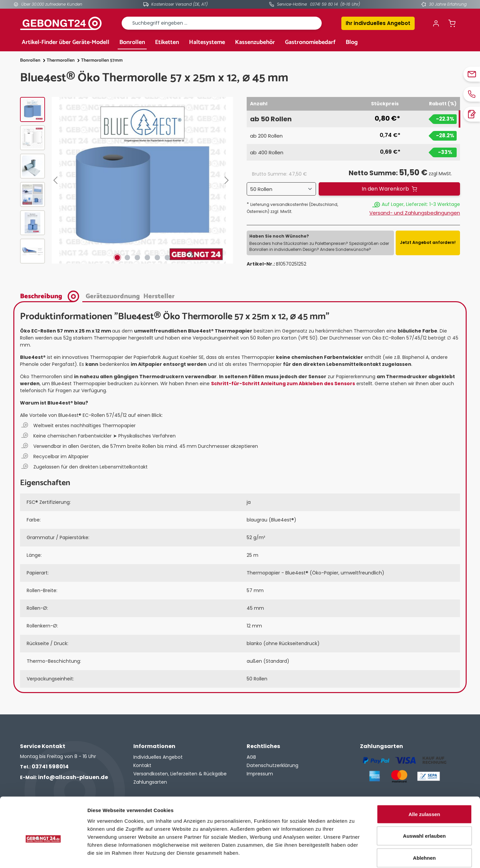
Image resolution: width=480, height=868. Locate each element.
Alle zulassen (424, 781)
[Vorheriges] (57, 180)
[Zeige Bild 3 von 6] (137, 258)
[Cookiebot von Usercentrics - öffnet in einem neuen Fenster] (43, 855)
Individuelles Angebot (158, 757)
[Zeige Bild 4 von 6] (147, 258)
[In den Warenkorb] (389, 189)
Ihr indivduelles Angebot (378, 23)
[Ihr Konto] (436, 23)
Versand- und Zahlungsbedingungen (415, 213)
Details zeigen (354, 855)
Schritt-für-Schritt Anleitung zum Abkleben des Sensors (283, 384)
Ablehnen (424, 824)
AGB (251, 757)
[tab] (51, 296)
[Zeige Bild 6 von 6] (167, 258)
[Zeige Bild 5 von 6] (157, 258)
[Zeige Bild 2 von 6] (127, 258)
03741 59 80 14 (324, 4)
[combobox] (222, 23)
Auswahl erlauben (424, 803)
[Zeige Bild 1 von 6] (117, 258)
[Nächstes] (228, 180)
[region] (127, 180)
